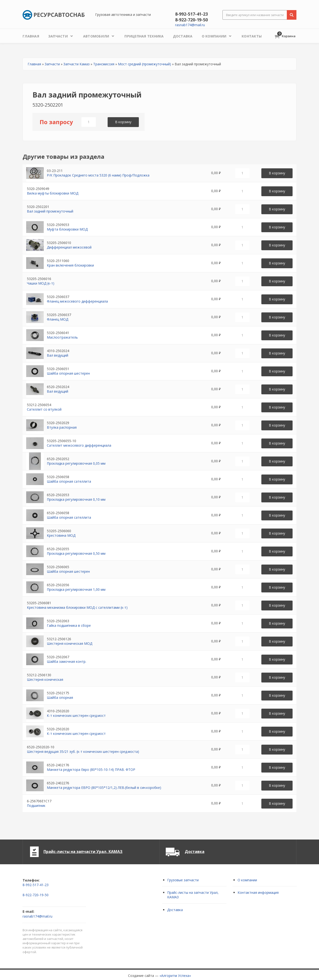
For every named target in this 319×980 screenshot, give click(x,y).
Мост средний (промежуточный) (144, 64)
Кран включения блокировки (70, 265)
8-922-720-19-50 (192, 20)
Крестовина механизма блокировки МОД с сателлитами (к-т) (77, 607)
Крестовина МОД (61, 535)
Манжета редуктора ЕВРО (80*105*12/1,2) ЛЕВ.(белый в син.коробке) (104, 788)
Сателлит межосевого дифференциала (79, 445)
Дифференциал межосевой (69, 247)
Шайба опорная (60, 697)
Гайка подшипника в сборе (69, 625)
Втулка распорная (62, 427)
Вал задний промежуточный (50, 211)
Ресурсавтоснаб (54, 15)
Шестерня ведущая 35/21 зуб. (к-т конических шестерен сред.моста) (83, 752)
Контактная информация (258, 892)
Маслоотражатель (62, 337)
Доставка (195, 852)
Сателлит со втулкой (44, 409)
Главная (34, 64)
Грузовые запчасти (183, 880)
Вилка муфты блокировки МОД (53, 193)
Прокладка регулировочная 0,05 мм (76, 463)
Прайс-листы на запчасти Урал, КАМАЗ (83, 852)
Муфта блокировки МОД (67, 229)
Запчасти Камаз (77, 64)
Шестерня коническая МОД (70, 643)
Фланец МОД (58, 319)
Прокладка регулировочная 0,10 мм (76, 499)
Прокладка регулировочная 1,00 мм (76, 589)
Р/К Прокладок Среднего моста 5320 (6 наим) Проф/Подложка (98, 175)
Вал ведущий (58, 355)
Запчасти (52, 64)
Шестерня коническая (45, 679)
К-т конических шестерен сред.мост (76, 715)
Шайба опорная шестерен (68, 373)
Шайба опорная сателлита (69, 481)
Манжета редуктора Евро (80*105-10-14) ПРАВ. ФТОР (91, 770)
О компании (247, 880)
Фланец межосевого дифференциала (77, 301)
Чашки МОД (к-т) (41, 283)
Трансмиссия (104, 64)
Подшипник (36, 806)
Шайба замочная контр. (67, 661)
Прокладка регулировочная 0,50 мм (76, 553)
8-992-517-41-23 (192, 14)
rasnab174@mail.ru (190, 25)
